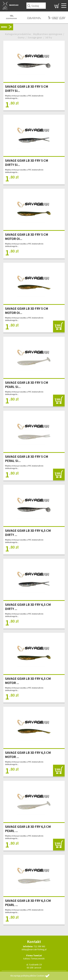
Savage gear (35, 37)
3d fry (49, 37)
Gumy (21, 37)
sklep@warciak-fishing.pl (34, 949)
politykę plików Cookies (33, 976)
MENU (4, 27)
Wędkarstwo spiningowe (48, 34)
